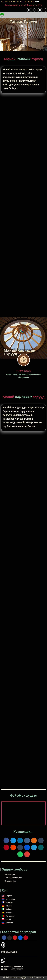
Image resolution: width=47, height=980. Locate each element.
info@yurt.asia (9, 952)
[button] (46, 15)
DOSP (23, 978)
